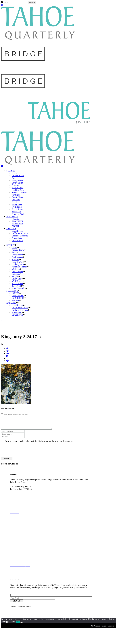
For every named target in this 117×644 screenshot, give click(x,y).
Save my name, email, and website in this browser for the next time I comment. (39, 444)
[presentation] (21, 453)
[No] (22, 626)
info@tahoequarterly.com (21, 497)
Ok (18, 625)
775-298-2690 (16, 495)
